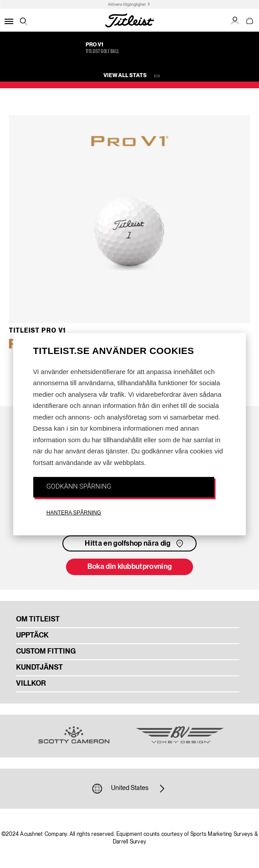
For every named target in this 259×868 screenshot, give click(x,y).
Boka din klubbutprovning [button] (130, 567)
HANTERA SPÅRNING (74, 512)
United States (130, 789)
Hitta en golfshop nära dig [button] (135, 543)
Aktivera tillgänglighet (127, 5)
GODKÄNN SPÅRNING (79, 486)
